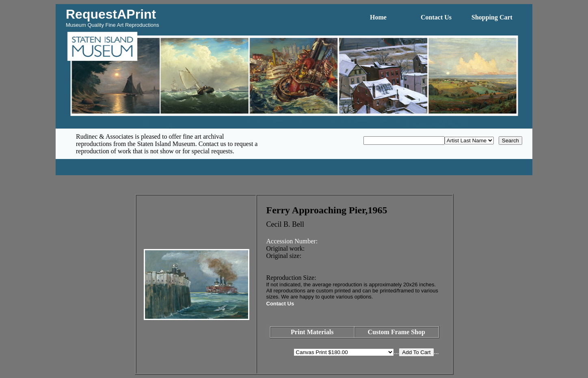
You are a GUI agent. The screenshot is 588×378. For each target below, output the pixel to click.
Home (378, 17)
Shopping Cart (492, 17)
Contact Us (436, 17)
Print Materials (312, 332)
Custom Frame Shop (397, 332)
